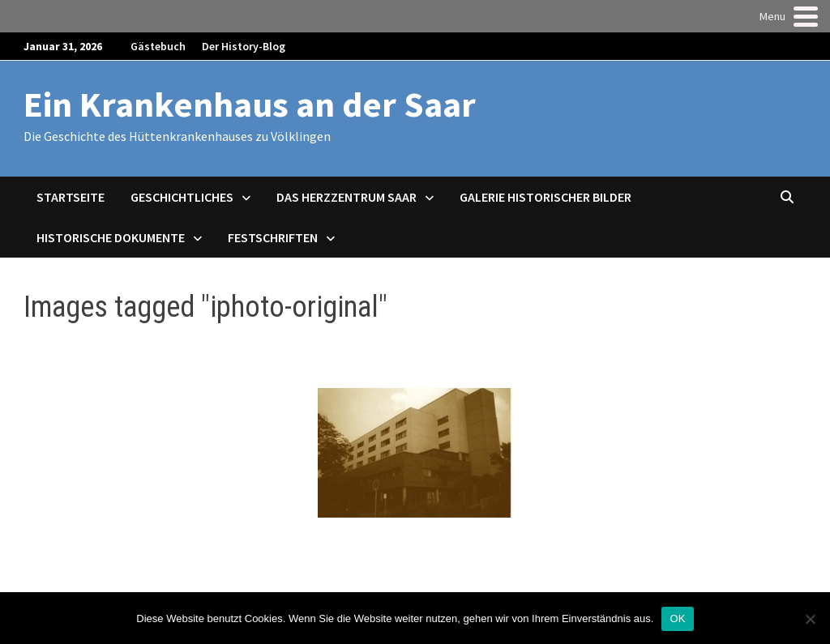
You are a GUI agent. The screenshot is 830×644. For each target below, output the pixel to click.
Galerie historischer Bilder (545, 197)
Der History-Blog (244, 46)
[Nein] (810, 619)
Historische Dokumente (111, 237)
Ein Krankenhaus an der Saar (250, 104)
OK (677, 618)
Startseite (71, 197)
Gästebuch (158, 46)
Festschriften (273, 237)
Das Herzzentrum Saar (347, 197)
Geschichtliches (182, 197)
